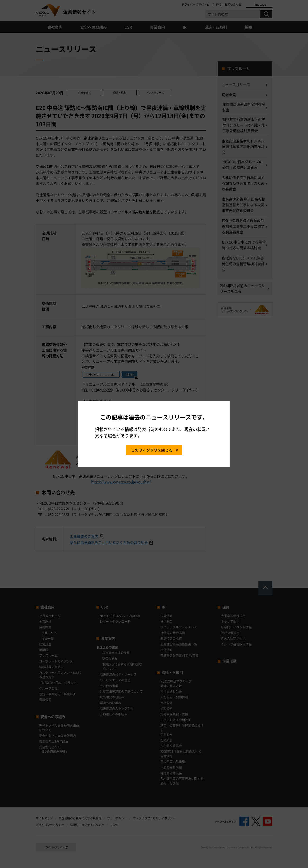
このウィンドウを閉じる (152, 450)
